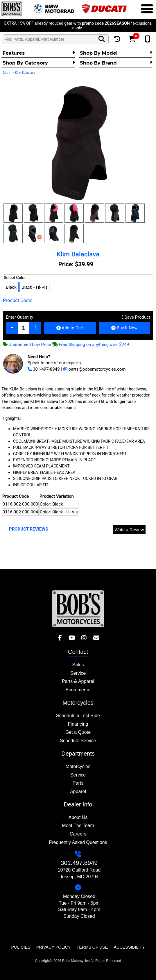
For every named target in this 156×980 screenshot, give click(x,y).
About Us (78, 817)
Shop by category (39, 63)
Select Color (15, 278)
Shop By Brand (116, 63)
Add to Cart (70, 328)
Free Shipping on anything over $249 (90, 344)
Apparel (78, 791)
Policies (21, 947)
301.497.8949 (79, 863)
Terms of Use (92, 947)
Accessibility (129, 947)
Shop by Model (116, 53)
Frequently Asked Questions (78, 842)
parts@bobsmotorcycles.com (94, 369)
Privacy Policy (54, 947)
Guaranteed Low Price (27, 344)
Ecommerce (78, 690)
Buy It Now (124, 328)
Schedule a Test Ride (78, 716)
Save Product (136, 317)
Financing (78, 724)
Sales (78, 665)
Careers (78, 834)
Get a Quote (78, 732)
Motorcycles (78, 766)
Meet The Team (78, 825)
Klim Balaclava (25, 73)
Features (39, 53)
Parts (78, 783)
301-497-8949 (44, 369)
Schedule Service (78, 741)
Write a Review (129, 530)
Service (78, 673)
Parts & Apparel (78, 681)
